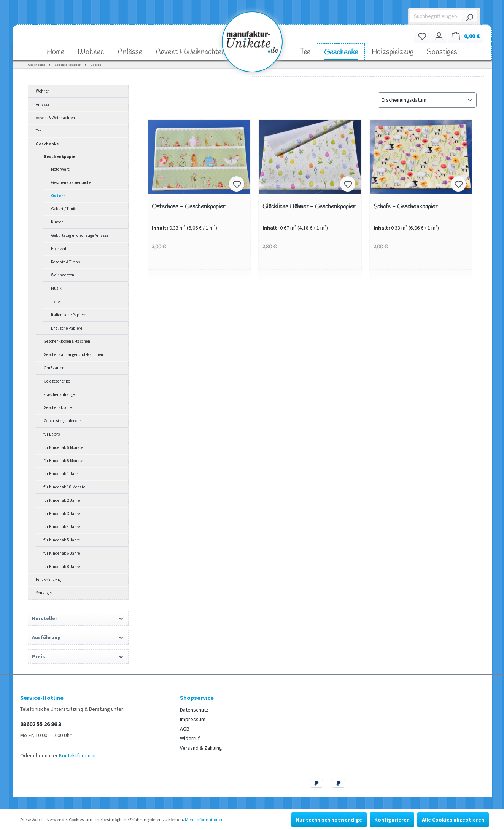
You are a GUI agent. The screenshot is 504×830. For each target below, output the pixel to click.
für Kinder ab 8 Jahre (62, 567)
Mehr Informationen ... (206, 820)
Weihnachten (63, 275)
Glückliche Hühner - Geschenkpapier (309, 207)
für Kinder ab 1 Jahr (61, 474)
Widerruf (190, 738)
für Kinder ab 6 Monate (63, 447)
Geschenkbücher (58, 407)
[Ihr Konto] (439, 36)
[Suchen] (469, 16)
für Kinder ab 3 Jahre (62, 514)
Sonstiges (44, 593)
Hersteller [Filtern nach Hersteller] (78, 618)
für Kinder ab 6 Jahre (62, 553)
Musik (56, 288)
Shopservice (197, 698)
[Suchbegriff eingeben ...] (436, 16)
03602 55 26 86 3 (41, 724)
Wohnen (43, 91)
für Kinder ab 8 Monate (63, 461)
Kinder (57, 222)
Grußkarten (54, 368)
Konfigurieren (392, 820)
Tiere (55, 302)
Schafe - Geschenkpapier (405, 207)
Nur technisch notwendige (329, 820)
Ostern (58, 196)
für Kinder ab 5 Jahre (62, 540)
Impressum (193, 719)
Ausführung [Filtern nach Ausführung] (78, 637)
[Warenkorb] (466, 36)
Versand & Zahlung (201, 748)
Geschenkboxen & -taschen (67, 341)
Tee (39, 131)
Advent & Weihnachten (55, 118)
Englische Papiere (67, 328)
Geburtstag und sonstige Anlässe (80, 235)
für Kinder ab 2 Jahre (62, 500)
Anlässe (43, 104)
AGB (185, 729)
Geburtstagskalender (62, 421)
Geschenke (47, 144)
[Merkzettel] (422, 36)
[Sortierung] (427, 100)
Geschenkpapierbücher (72, 182)
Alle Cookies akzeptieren (453, 820)
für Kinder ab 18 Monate (64, 487)
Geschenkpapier (60, 156)
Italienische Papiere (68, 315)
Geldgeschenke (57, 381)
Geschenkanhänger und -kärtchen (73, 354)
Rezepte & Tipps (65, 262)
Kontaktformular (77, 755)
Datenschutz (194, 710)
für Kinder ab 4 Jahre (62, 527)
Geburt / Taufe (64, 209)
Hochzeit (59, 249)
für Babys (52, 434)
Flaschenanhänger (60, 394)
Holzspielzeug (48, 580)
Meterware (60, 169)
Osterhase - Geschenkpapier (188, 207)
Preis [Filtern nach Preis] (78, 656)
